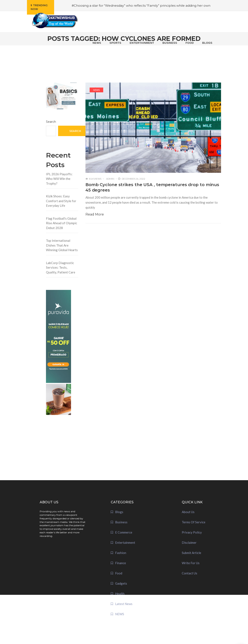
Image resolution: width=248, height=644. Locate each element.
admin (110, 179)
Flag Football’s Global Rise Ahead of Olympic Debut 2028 (62, 223)
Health (120, 594)
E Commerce (124, 532)
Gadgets (121, 583)
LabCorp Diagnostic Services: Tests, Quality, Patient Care (61, 267)
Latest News (124, 604)
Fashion (121, 553)
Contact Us (189, 573)
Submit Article (191, 553)
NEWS (96, 90)
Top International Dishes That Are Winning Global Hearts (62, 245)
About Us (188, 512)
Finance (121, 563)
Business (121, 522)
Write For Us (191, 563)
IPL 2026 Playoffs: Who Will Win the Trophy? (59, 179)
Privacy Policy (192, 532)
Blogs (119, 512)
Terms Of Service (194, 522)
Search (51, 122)
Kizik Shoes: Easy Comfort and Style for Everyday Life (61, 201)
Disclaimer (189, 543)
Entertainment (125, 543)
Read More (95, 214)
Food (119, 573)
